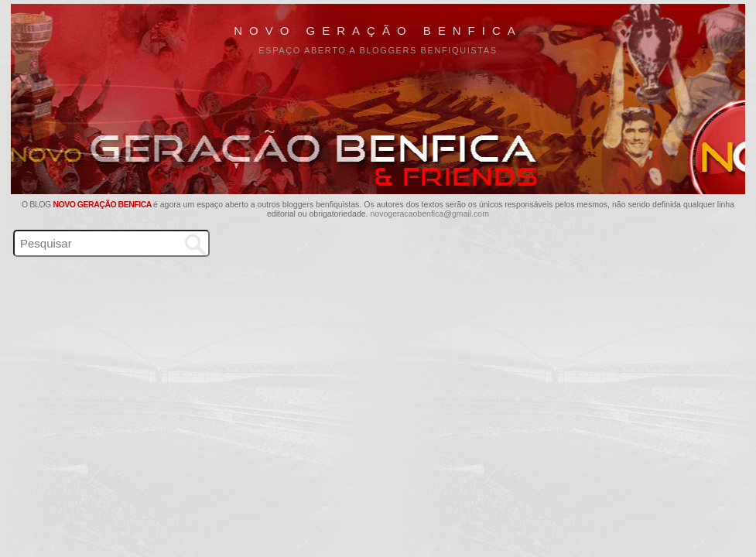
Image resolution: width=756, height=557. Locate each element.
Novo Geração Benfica (378, 31)
